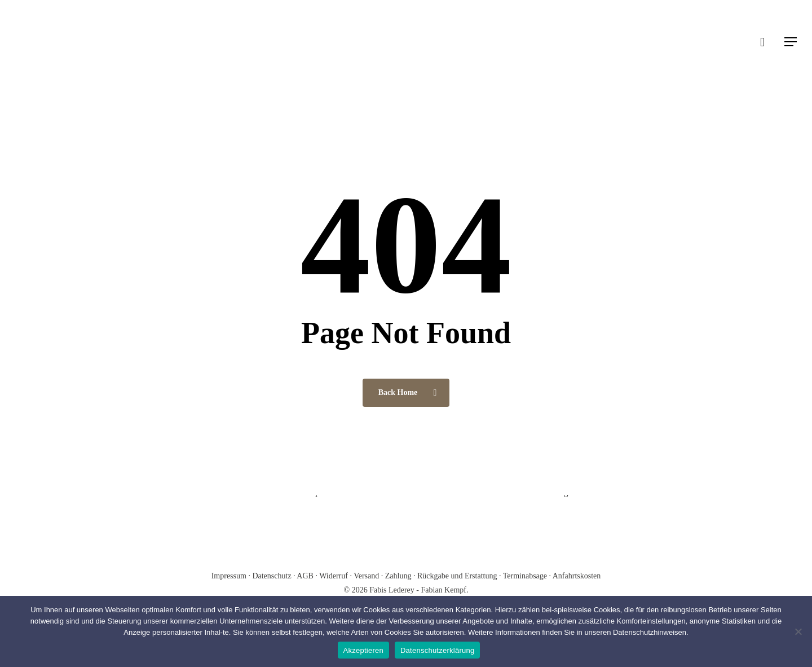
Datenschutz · (274, 576)
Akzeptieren (363, 650)
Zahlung (398, 576)
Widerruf (334, 576)
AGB (306, 576)
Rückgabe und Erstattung (457, 576)
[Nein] (798, 631)
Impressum (230, 576)
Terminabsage (525, 576)
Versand (366, 576)
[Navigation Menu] (791, 42)
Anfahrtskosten (577, 576)
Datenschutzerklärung (437, 650)
